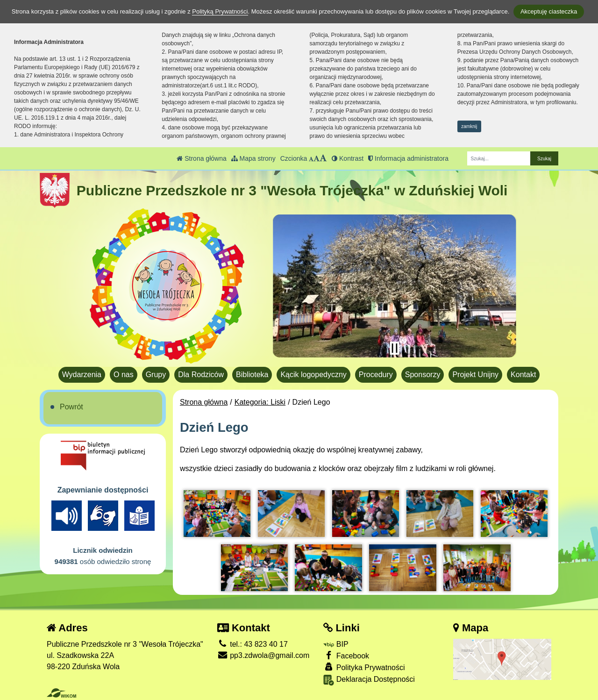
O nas (124, 375)
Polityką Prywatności (220, 11)
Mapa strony (253, 158)
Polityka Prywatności (364, 667)
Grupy (156, 375)
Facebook (346, 655)
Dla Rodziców (201, 375)
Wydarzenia (82, 375)
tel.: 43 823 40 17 (253, 644)
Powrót (71, 407)
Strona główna (201, 158)
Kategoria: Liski (260, 402)
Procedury (376, 375)
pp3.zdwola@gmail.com (263, 655)
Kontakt (523, 375)
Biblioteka (252, 375)
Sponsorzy (423, 375)
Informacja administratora (408, 158)
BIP (336, 644)
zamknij (469, 126)
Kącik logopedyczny (313, 375)
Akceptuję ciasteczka (549, 11)
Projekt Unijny (475, 375)
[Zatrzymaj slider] (394, 348)
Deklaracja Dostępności (369, 680)
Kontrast (348, 158)
